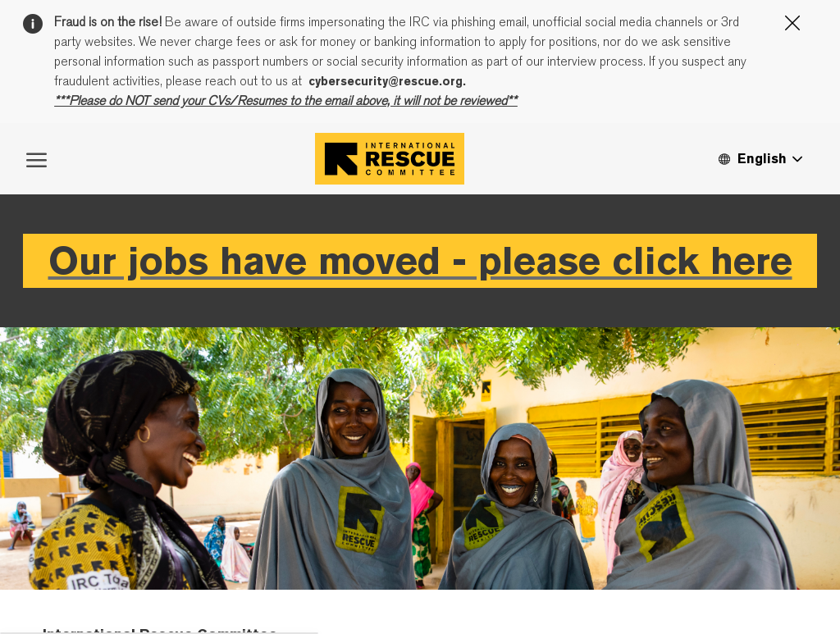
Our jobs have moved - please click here (420, 363)
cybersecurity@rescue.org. (387, 81)
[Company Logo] (390, 261)
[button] (760, 261)
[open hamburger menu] (37, 261)
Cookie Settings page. (528, 174)
